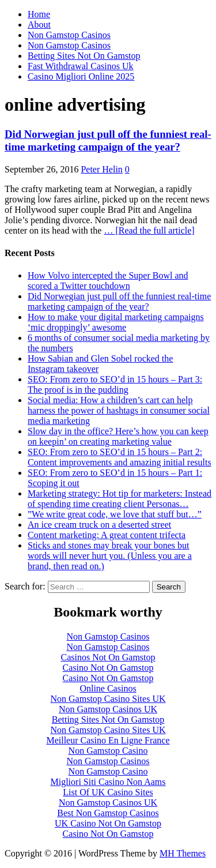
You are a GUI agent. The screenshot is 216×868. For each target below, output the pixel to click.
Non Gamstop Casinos (69, 35)
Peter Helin (101, 169)
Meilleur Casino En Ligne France (108, 740)
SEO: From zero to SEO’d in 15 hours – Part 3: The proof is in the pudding (115, 384)
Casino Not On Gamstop (108, 668)
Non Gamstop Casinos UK (108, 709)
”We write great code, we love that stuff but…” (115, 514)
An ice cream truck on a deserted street (99, 525)
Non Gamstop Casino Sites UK (108, 699)
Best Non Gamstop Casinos (108, 813)
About (39, 25)
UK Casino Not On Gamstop (108, 823)
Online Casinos (108, 688)
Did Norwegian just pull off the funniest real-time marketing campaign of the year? (108, 140)
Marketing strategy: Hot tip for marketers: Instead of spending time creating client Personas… (120, 499)
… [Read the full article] (149, 230)
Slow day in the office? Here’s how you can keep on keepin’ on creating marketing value (118, 436)
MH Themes (183, 853)
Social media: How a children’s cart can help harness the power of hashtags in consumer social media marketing (119, 410)
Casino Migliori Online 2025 (81, 76)
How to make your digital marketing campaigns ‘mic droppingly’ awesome (116, 322)
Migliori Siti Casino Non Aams (108, 782)
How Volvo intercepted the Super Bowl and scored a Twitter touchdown (108, 281)
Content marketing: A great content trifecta (107, 535)
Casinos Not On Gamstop (108, 657)
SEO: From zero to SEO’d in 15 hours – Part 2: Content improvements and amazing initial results (120, 457)
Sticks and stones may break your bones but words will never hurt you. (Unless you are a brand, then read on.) (110, 556)
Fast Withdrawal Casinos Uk (81, 66)
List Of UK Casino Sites (108, 792)
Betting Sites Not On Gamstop (84, 56)
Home (39, 14)
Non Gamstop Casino (108, 751)
